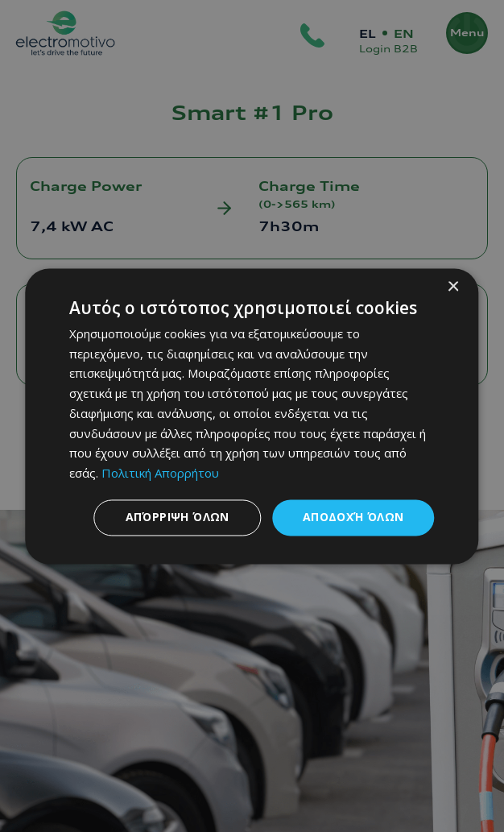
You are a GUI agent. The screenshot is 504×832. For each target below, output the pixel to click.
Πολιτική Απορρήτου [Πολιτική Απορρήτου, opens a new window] (160, 474)
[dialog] (252, 416)
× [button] (453, 287)
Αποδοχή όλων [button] (353, 517)
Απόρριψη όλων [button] (178, 517)
